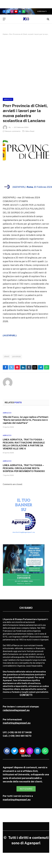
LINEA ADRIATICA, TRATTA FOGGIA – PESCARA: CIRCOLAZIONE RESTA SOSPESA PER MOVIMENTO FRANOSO (24, 468)
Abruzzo (8, 99)
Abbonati (42, 11)
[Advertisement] (26, 66)
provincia (17, 356)
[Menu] (4, 19)
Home (5, 34)
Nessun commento (12, 131)
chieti (7, 356)
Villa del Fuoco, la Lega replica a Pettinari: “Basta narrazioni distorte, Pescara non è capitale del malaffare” (26, 420)
